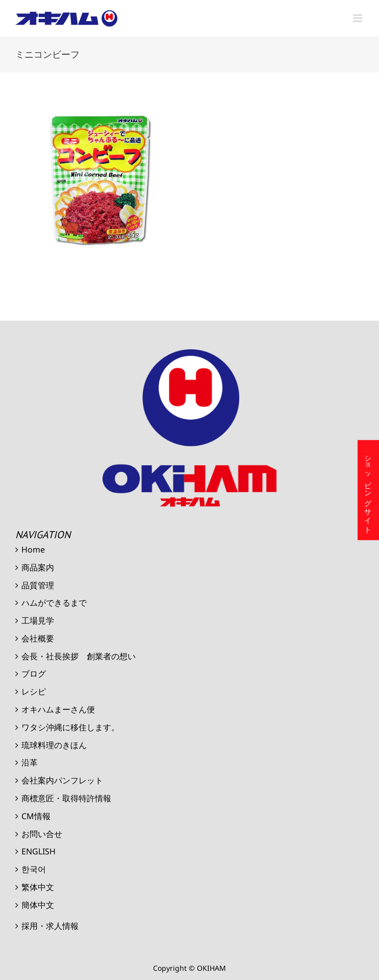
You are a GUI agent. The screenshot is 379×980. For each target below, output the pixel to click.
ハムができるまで (54, 603)
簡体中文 (38, 905)
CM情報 (36, 816)
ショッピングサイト (369, 490)
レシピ (34, 691)
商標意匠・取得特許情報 (66, 798)
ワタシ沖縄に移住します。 (70, 727)
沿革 (30, 762)
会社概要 (38, 638)
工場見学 (38, 620)
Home (33, 549)
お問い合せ (42, 834)
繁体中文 (38, 887)
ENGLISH (39, 851)
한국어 (34, 869)
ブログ (34, 674)
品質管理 (38, 585)
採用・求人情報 (50, 926)
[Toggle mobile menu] (358, 18)
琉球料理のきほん (54, 745)
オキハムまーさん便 (58, 709)
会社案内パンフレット (62, 780)
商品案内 (38, 567)
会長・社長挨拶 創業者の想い (79, 656)
